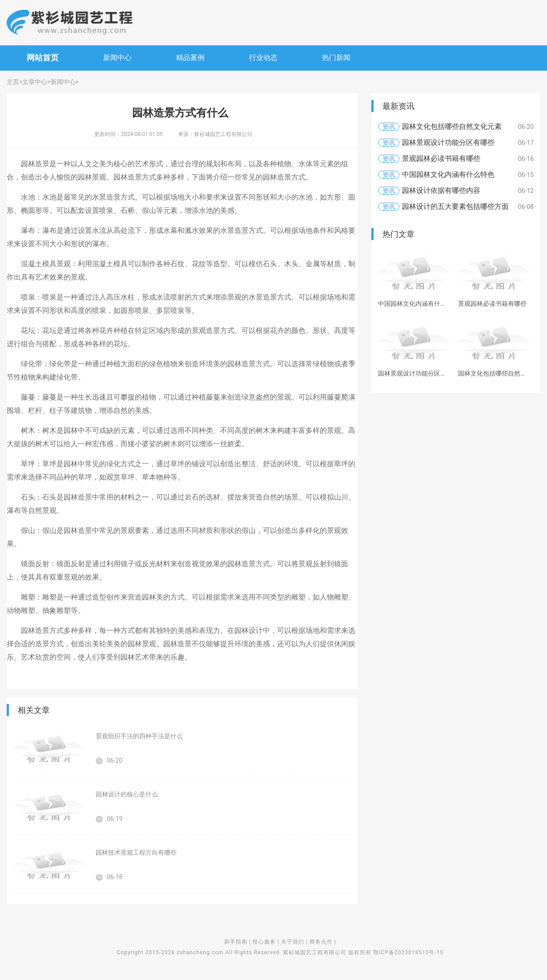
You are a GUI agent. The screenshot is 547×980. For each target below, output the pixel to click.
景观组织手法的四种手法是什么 (139, 736)
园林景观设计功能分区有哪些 (448, 142)
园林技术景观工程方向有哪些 (136, 852)
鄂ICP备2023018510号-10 (408, 952)
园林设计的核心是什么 (127, 794)
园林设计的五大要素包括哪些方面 (455, 206)
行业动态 (263, 58)
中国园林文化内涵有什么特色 (448, 174)
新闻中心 (117, 58)
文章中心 (35, 82)
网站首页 (43, 58)
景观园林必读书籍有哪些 (441, 158)
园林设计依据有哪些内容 (441, 190)
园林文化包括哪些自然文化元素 (452, 126)
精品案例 (190, 58)
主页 (13, 82)
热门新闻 (336, 58)
